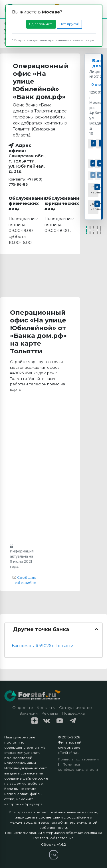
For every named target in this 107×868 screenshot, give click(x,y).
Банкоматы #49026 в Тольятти (43, 646)
